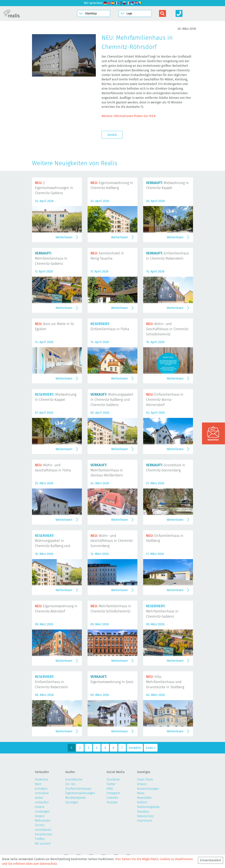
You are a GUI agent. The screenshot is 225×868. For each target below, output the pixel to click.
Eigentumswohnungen (80, 793)
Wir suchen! (43, 844)
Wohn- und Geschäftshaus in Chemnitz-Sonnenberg (112, 541)
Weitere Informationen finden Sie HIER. (129, 116)
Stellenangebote (148, 807)
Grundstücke (74, 779)
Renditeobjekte (76, 798)
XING (110, 789)
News (141, 793)
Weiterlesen (64, 237)
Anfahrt (142, 802)
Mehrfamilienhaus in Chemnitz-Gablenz (51, 258)
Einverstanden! (211, 860)
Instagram (113, 793)
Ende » (151, 748)
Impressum (145, 821)
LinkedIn (112, 798)
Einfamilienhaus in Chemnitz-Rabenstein (52, 682)
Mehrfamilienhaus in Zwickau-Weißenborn (107, 470)
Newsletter (144, 798)
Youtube (112, 802)
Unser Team (145, 779)
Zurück (112, 135)
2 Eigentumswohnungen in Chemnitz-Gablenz (54, 188)
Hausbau (143, 811)
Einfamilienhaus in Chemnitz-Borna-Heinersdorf (165, 400)
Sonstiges (72, 802)
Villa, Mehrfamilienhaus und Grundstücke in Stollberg (165, 682)
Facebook (113, 779)
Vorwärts (135, 748)
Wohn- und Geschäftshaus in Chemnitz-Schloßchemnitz (168, 329)
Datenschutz (145, 816)
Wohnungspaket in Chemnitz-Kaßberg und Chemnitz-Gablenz (112, 400)
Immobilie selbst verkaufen (42, 798)
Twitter (111, 784)
